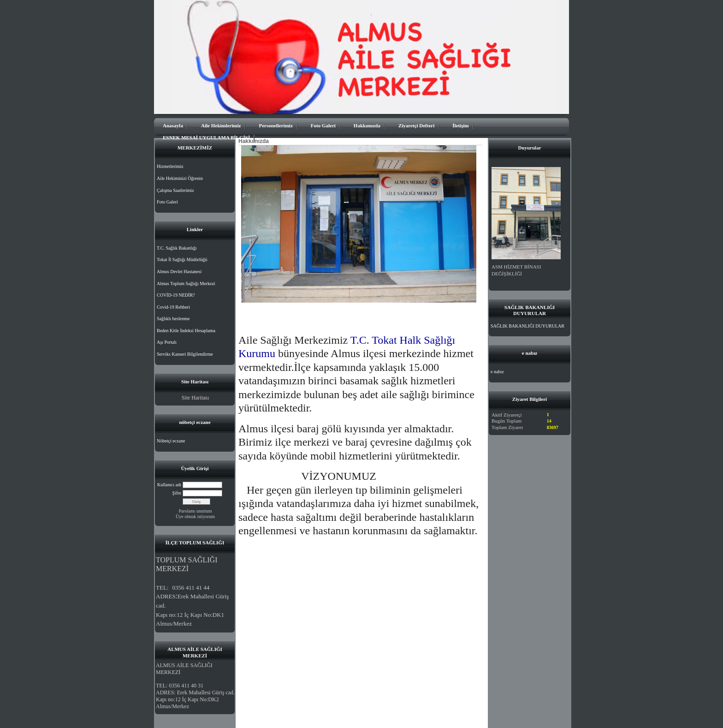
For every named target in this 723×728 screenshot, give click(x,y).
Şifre (177, 493)
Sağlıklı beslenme (173, 319)
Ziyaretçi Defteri (416, 125)
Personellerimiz (276, 125)
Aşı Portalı (167, 342)
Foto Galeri (323, 125)
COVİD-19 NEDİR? (176, 295)
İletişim (460, 125)
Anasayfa (173, 125)
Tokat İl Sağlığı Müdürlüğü (182, 260)
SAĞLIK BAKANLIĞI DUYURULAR (527, 326)
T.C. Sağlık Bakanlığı (177, 248)
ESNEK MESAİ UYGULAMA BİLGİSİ (206, 137)
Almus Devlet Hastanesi (179, 272)
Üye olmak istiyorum (195, 516)
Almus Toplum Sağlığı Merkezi (186, 283)
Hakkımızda (367, 125)
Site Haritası (196, 398)
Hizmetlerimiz (170, 166)
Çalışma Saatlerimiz (175, 190)
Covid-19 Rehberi (173, 307)
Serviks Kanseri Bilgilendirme (185, 354)
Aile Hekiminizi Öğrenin (180, 178)
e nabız (497, 372)
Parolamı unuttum (196, 511)
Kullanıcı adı (169, 485)
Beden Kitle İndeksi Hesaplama (186, 331)
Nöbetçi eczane (171, 441)
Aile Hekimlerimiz (221, 125)
